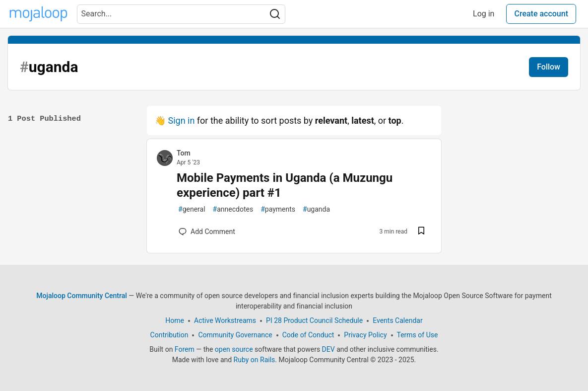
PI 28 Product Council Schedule (314, 320)
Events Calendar (397, 320)
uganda (316, 209)
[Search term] (181, 14)
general (192, 209)
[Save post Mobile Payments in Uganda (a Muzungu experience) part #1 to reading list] (421, 232)
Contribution (169, 335)
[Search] (275, 14)
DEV (328, 349)
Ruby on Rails (255, 360)
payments (278, 209)
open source (234, 349)
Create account (541, 14)
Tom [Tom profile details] (184, 153)
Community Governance (235, 335)
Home (175, 320)
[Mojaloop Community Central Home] (38, 14)
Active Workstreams (225, 320)
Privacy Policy (365, 335)
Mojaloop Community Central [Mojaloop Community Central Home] (82, 296)
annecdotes (233, 209)
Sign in (181, 120)
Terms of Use (418, 335)
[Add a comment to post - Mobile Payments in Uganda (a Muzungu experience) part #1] (207, 232)
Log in (484, 14)
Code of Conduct (308, 335)
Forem (185, 349)
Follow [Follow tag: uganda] (549, 67)
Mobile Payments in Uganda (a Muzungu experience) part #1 (285, 185)
